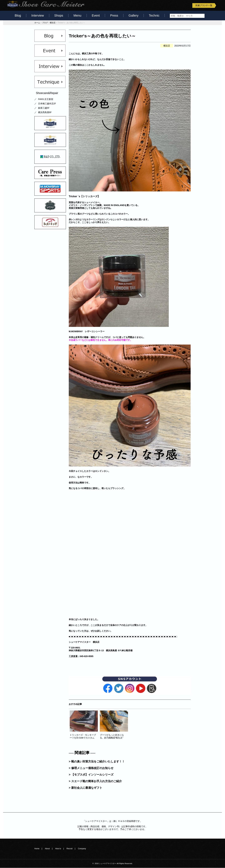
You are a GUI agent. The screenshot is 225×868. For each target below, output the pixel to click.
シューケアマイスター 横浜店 (84, 642)
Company (82, 849)
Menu (77, 15)
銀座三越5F (44, 108)
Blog (18, 15)
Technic (154, 15)
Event (96, 15)
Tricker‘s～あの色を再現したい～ (102, 36)
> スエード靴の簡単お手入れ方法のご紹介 (95, 781)
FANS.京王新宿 (46, 99)
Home (37, 849)
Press (114, 15)
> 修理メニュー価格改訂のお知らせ (91, 768)
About (47, 849)
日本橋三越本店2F (47, 104)
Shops (59, 15)
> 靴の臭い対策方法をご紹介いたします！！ (97, 761)
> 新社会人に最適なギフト (85, 788)
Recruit (70, 849)
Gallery (134, 15)
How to (58, 849)
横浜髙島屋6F (45, 112)
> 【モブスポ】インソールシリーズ (91, 775)
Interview (38, 15)
